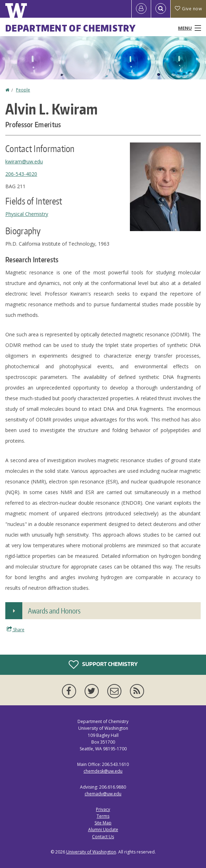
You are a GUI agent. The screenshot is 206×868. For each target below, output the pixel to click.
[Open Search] (161, 9)
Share (16, 629)
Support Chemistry (103, 665)
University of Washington (91, 852)
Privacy (103, 809)
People (23, 90)
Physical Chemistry (27, 214)
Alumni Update (103, 830)
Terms (103, 816)
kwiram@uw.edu (24, 161)
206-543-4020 (21, 174)
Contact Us (103, 837)
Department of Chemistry (71, 28)
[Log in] (141, 9)
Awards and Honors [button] (54, 611)
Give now (188, 9)
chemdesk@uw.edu (103, 771)
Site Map (103, 823)
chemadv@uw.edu (103, 794)
